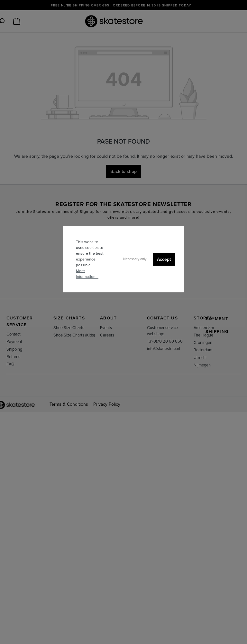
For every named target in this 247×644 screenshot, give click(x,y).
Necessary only (135, 259)
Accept (164, 259)
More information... (87, 274)
